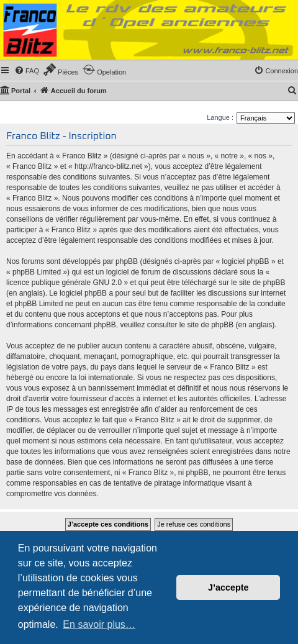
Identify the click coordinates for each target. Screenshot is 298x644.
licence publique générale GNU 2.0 (64, 283)
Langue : (220, 117)
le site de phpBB (258, 283)
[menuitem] (27, 71)
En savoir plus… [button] (99, 624)
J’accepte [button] (228, 587)
